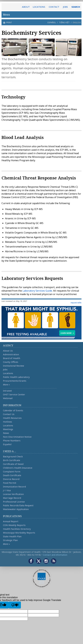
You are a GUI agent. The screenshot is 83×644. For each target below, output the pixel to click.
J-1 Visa (7, 490)
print (9, 22)
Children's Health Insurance (18, 468)
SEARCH (76, 7)
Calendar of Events (13, 410)
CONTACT (54, 7)
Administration (11, 354)
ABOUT (26, 7)
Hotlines (8, 422)
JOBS (65, 7)
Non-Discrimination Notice (17, 437)
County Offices (11, 362)
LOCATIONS (39, 7)
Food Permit (10, 483)
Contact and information (55, 555)
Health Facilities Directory (17, 529)
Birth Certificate (12, 460)
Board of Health (12, 358)
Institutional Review (14, 366)
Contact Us (9, 414)
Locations (8, 373)
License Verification (13, 494)
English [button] (77, 22)
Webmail (8, 398)
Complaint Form (12, 471)
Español (52, 22)
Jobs (5, 369)
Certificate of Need (13, 464)
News (6, 433)
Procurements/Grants (15, 381)
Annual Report (11, 521)
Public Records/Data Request (18, 505)
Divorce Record (11, 479)
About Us (8, 351)
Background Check (13, 456)
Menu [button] (41, 15)
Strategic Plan (10, 540)
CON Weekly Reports (14, 525)
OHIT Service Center (14, 394)
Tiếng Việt (64, 22)
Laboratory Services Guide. (38, 291)
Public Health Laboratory (16, 377)
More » (6, 384)
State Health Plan (12, 536)
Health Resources (12, 418)
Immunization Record (14, 487)
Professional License (14, 502)
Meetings (8, 429)
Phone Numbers (12, 440)
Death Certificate (12, 475)
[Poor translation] (15, 605)
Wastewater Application (16, 509)
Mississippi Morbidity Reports (19, 533)
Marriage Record (12, 498)
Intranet (7, 391)
